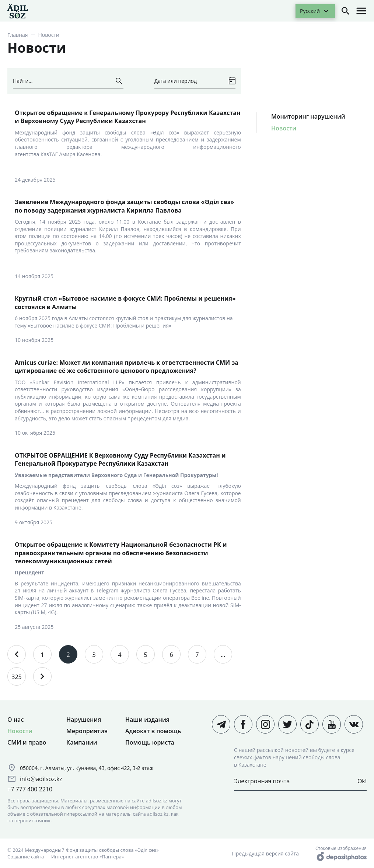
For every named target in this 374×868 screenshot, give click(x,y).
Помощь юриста (150, 742)
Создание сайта (26, 857)
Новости (284, 128)
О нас (15, 720)
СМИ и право (27, 742)
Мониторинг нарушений (308, 116)
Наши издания (147, 720)
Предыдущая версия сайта (265, 853)
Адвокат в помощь (153, 731)
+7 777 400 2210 (30, 789)
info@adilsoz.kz (41, 779)
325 (16, 677)
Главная (18, 35)
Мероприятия (87, 731)
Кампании (82, 742)
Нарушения (84, 720)
